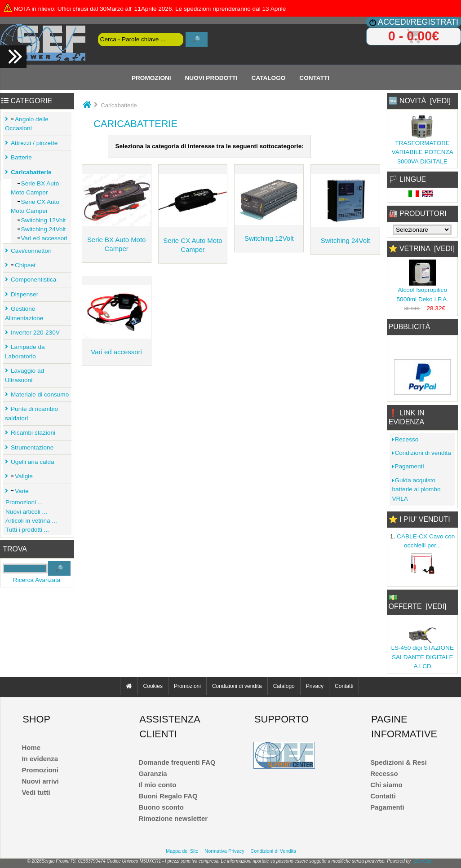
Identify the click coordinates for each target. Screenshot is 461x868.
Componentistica (32, 280)
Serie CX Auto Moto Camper (35, 206)
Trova (15, 549)
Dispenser (23, 294)
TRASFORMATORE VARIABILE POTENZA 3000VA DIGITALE (423, 152)
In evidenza (40, 759)
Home (31, 747)
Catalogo (269, 77)
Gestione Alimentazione (24, 313)
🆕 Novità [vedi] (420, 101)
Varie (18, 491)
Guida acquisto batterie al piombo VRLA (416, 489)
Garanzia (153, 773)
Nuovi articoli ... (25, 512)
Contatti (314, 77)
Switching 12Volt (38, 220)
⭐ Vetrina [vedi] (422, 249)
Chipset (22, 265)
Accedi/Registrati (418, 22)
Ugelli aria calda (31, 462)
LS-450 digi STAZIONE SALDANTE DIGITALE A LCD (422, 657)
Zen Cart (423, 861)
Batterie (20, 157)
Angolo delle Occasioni (27, 124)
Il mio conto (157, 785)
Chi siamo (386, 785)
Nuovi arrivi (40, 781)
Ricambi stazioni (32, 433)
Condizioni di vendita (421, 453)
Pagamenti (408, 466)
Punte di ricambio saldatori (31, 413)
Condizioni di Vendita (274, 851)
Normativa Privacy (224, 851)
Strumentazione (31, 447)
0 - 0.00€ (414, 36)
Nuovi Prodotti (211, 77)
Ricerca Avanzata (37, 580)
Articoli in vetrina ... (30, 521)
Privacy (315, 686)
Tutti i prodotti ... (26, 530)
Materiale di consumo (38, 394)
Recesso (405, 439)
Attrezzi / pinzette (33, 143)
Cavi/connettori (30, 251)
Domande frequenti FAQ (177, 762)
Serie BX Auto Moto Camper (35, 188)
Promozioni (151, 77)
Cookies (153, 686)
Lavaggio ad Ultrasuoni (24, 375)
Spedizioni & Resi (398, 762)
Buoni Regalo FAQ (168, 796)
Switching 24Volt (38, 229)
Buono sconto (161, 807)
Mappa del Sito (182, 851)
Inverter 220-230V (34, 333)
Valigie (20, 476)
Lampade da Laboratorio (25, 351)
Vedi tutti (36, 792)
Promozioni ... (23, 502)
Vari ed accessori (39, 238)
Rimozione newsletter (173, 818)
